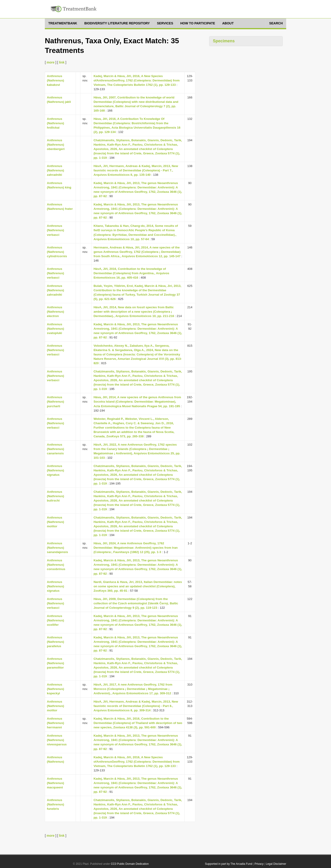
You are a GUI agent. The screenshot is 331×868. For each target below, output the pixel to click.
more (51, 62)
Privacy (259, 864)
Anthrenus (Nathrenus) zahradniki (56, 170)
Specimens (224, 41)
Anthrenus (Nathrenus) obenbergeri (56, 145)
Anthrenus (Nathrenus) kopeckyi (56, 689)
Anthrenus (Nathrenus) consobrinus (56, 565)
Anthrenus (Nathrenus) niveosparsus (57, 740)
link (62, 62)
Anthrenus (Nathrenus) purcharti (56, 402)
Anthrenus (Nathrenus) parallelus (56, 642)
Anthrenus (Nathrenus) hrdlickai (56, 123)
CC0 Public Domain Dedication (130, 864)
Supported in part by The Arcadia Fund (228, 864)
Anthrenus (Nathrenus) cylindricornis (57, 252)
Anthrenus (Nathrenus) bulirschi (56, 496)
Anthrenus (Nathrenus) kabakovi (56, 80)
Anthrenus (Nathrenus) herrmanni (56, 723)
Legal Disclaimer (276, 864)
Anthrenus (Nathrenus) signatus (56, 470)
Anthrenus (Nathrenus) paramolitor (56, 663)
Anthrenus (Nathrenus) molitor (56, 522)
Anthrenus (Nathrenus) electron (56, 312)
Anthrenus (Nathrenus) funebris (56, 804)
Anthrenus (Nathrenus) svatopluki (56, 329)
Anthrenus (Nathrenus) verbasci (56, 230)
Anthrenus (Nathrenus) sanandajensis (57, 548)
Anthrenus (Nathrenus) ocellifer (56, 620)
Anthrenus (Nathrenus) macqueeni (56, 783)
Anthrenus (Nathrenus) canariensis (56, 449)
